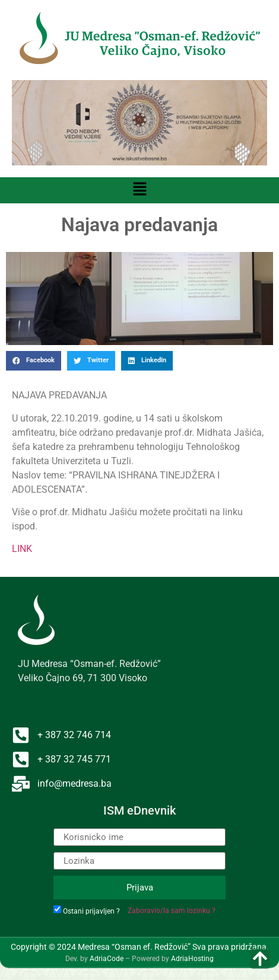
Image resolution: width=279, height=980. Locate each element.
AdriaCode (107, 959)
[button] (139, 190)
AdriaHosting (192, 959)
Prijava (140, 888)
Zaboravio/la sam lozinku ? (172, 911)
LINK (22, 549)
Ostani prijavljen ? (91, 911)
